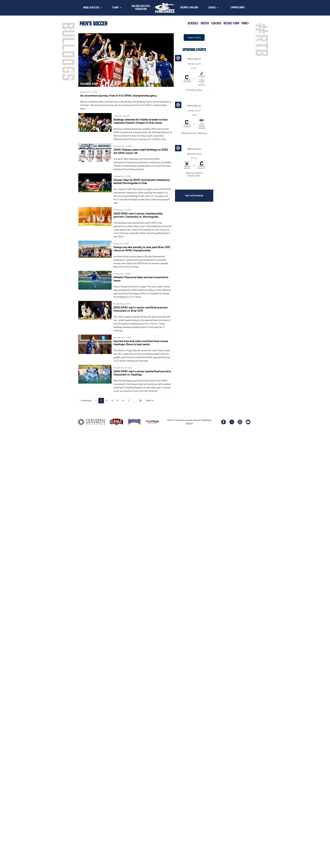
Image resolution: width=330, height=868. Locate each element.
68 (141, 401)
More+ (245, 23)
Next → (150, 401)
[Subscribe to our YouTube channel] (248, 422)
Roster (205, 23)
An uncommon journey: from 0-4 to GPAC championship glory (119, 96)
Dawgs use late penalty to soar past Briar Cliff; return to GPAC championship (142, 249)
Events (212, 7)
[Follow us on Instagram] (240, 422)
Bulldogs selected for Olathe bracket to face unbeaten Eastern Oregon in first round (141, 121)
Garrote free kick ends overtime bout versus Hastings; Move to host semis (141, 343)
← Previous (86, 401)
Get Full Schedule (194, 196)
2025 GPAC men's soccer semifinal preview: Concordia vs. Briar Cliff (141, 309)
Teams (115, 7)
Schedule (193, 23)
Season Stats (194, 37)
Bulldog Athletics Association (141, 7)
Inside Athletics (91, 7)
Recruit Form (231, 23)
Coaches (216, 23)
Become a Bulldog (189, 7)
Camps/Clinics (238, 7)
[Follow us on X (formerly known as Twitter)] (232, 422)
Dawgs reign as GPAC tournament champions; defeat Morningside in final (142, 181)
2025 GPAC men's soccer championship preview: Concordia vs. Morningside (138, 215)
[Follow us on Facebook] (223, 422)
